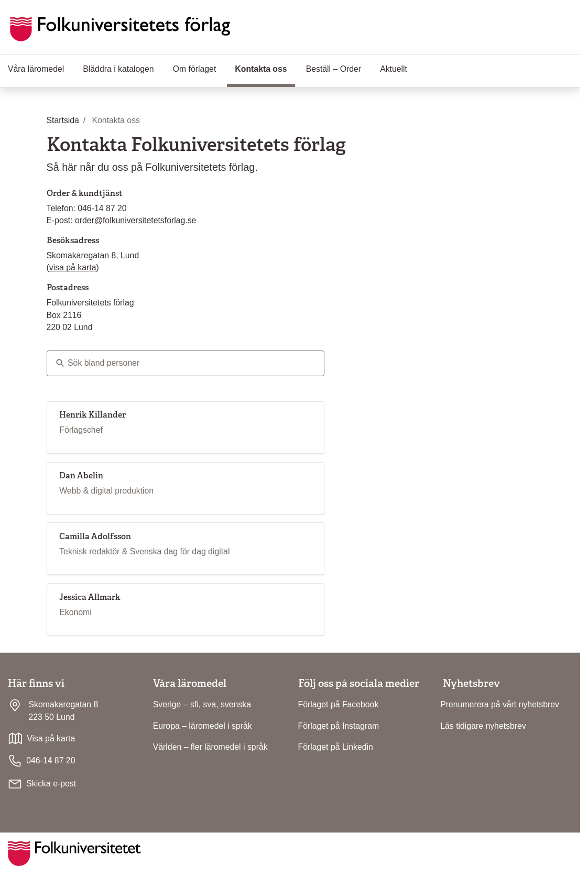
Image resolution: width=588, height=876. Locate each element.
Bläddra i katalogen (118, 69)
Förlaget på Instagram (339, 726)
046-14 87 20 (41, 761)
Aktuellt (394, 69)
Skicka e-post (51, 784)
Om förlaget (195, 69)
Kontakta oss (265, 68)
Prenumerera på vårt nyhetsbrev (500, 704)
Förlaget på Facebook (339, 704)
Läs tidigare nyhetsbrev (483, 726)
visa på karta (73, 267)
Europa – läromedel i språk (203, 726)
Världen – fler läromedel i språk (210, 747)
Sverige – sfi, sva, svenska (202, 704)
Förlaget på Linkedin (336, 747)
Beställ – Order (334, 69)
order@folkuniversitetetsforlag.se (135, 220)
